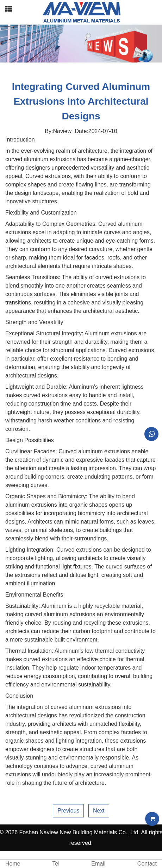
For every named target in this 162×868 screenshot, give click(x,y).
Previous (68, 811)
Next (99, 811)
